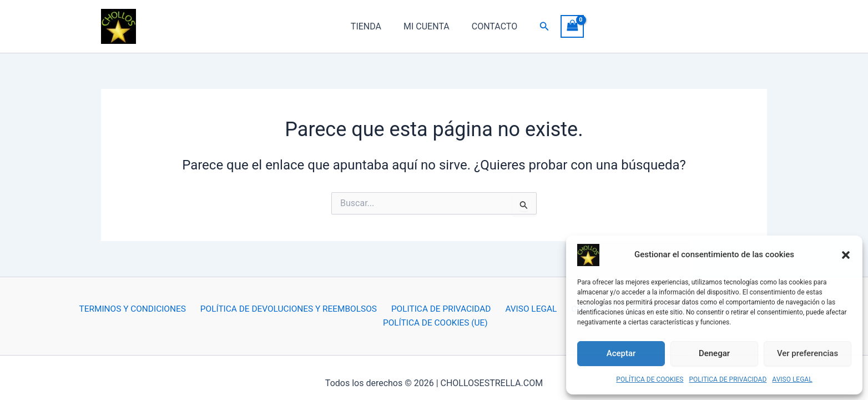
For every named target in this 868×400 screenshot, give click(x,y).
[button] (846, 258)
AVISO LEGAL (792, 379)
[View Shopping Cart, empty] (566, 26)
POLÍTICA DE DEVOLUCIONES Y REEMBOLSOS (234, 311)
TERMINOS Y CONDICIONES (79, 311)
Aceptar (621, 353)
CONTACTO (490, 26)
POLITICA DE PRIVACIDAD (728, 379)
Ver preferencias (808, 353)
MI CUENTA (427, 26)
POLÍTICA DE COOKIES (650, 379)
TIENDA (370, 26)
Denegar (714, 353)
